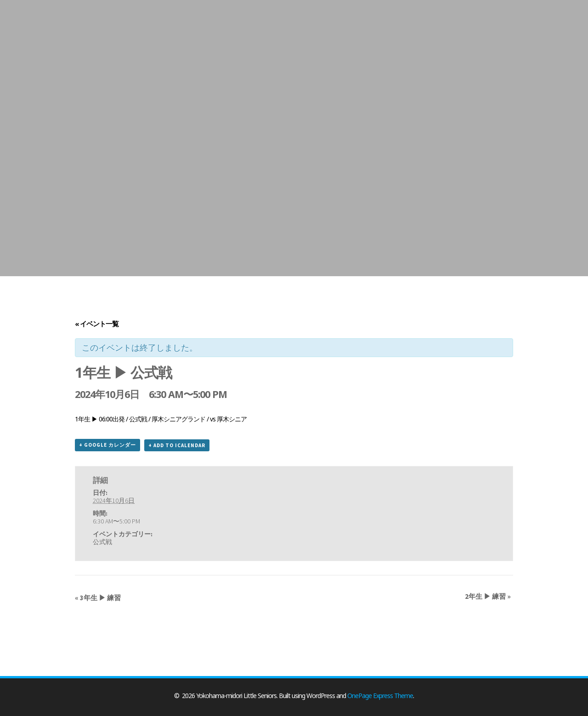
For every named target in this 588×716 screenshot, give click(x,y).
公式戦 (102, 542)
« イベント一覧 (97, 324)
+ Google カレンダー (107, 445)
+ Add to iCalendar (177, 445)
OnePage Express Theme (380, 696)
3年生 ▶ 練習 (98, 598)
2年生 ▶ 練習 (488, 596)
